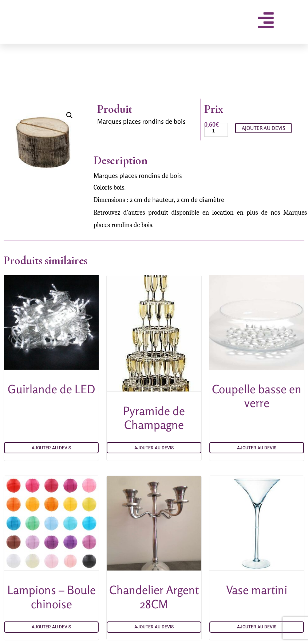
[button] (70, 115)
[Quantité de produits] (216, 130)
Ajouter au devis (263, 128)
